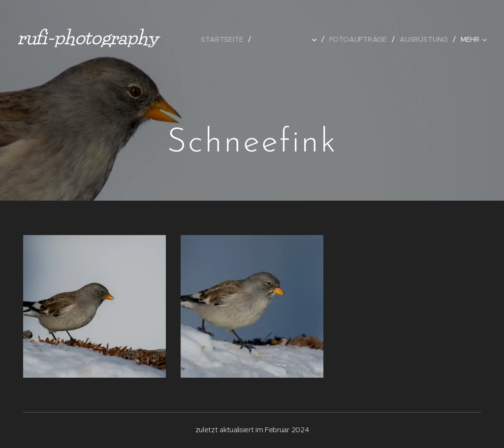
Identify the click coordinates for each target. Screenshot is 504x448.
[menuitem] (227, 39)
